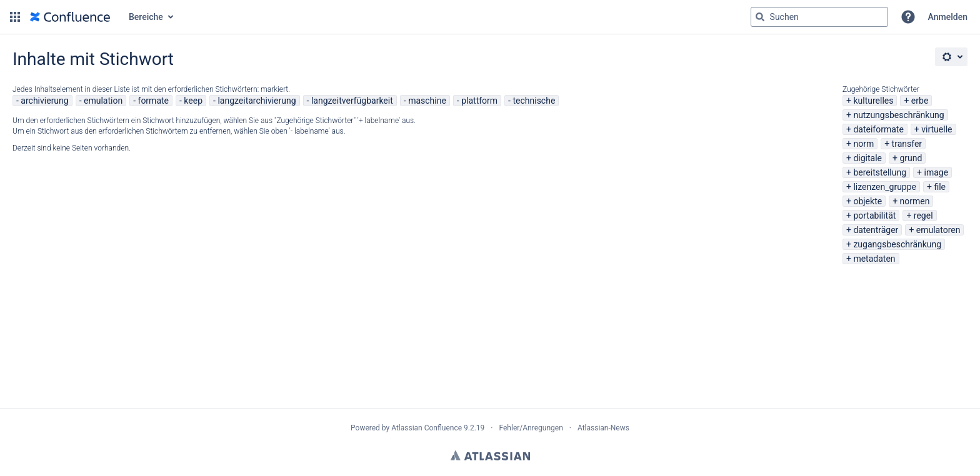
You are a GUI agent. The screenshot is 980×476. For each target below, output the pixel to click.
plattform (479, 101)
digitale (867, 158)
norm (863, 144)
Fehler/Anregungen (531, 428)
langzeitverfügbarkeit (352, 101)
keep (193, 101)
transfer (907, 144)
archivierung (44, 101)
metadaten (874, 259)
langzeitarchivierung (257, 101)
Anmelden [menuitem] (948, 17)
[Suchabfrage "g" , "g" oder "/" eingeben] (819, 17)
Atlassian (490, 455)
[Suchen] (760, 17)
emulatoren (938, 230)
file (940, 187)
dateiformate (878, 129)
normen (915, 201)
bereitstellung (880, 172)
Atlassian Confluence (427, 428)
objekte (867, 201)
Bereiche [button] (146, 17)
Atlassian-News (603, 428)
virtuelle (937, 129)
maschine (427, 101)
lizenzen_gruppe (885, 187)
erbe (920, 101)
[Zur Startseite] (70, 17)
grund (911, 158)
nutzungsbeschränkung (898, 115)
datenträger (876, 230)
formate (154, 101)
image (937, 172)
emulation (103, 101)
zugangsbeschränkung (897, 244)
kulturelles (873, 101)
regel (923, 216)
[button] (15, 17)
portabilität (874, 216)
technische (534, 101)
